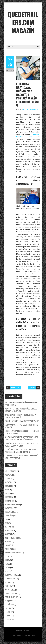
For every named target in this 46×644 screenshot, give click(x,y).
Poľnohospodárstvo (13, 553)
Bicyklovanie (10, 475)
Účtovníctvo (10, 590)
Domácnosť (9, 486)
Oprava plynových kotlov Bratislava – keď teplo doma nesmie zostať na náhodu (21, 438)
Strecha (8, 582)
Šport (7, 571)
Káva (6, 519)
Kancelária (9, 515)
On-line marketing (12, 538)
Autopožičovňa (11, 471)
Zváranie (8, 616)
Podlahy (8, 545)
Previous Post (15, 388)
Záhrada (8, 608)
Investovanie (10, 508)
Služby (26, 110)
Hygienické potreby (12, 504)
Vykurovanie (9, 601)
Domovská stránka (18, 635)
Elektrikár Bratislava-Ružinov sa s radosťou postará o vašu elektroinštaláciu (27, 95)
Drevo (7, 490)
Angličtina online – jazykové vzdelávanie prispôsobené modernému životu (21, 451)
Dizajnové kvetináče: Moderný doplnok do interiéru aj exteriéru (21, 410)
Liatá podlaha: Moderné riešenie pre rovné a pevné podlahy (21, 404)
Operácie (8, 541)
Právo (7, 556)
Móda (7, 523)
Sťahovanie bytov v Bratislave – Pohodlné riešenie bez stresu (21, 457)
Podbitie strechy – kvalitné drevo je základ (22, 421)
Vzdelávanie (9, 604)
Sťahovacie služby (12, 575)
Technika (8, 586)
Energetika (9, 497)
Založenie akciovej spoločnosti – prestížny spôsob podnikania (22, 432)
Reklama (8, 560)
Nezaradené (9, 530)
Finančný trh (10, 501)
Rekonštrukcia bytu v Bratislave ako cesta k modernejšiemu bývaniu (22, 444)
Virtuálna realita (12, 597)
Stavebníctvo (33, 110)
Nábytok (8, 527)
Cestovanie (9, 482)
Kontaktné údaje (30, 635)
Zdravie (8, 612)
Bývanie (8, 478)
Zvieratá (8, 619)
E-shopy (8, 493)
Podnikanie (9, 549)
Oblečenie (8, 534)
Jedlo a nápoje (10, 512)
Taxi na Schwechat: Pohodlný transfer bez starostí (21, 426)
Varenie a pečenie (11, 593)
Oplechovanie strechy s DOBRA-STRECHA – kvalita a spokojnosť (21, 416)
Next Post (32, 388)
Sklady (7, 564)
